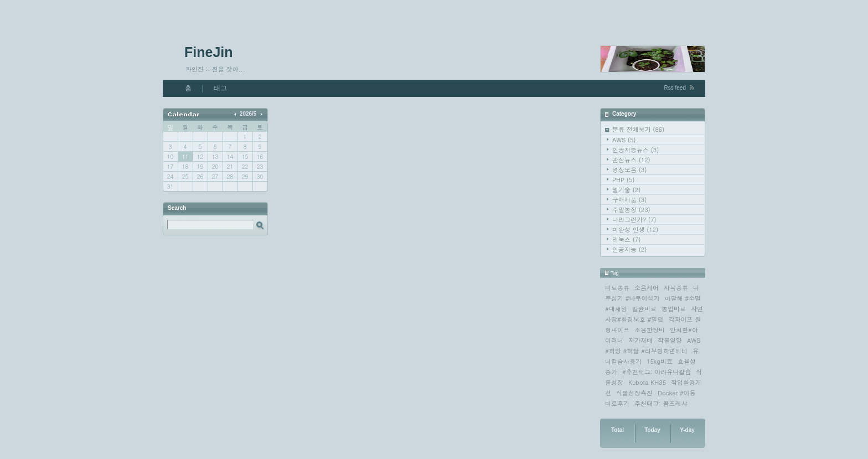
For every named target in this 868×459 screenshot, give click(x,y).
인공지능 (629, 249)
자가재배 (640, 340)
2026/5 (248, 114)
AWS (624, 140)
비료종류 (617, 288)
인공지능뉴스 (635, 150)
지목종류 (676, 288)
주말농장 (631, 210)
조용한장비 (650, 330)
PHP (623, 180)
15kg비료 (660, 361)
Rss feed (675, 88)
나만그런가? (634, 220)
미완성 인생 (635, 229)
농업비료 (674, 309)
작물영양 (670, 340)
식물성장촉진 (634, 393)
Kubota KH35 (647, 382)
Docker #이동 (677, 393)
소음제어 (647, 288)
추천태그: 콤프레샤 (661, 403)
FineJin (209, 52)
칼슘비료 (644, 309)
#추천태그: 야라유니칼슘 (657, 372)
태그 (220, 88)
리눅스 (626, 239)
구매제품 (629, 200)
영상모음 (629, 170)
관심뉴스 (631, 160)
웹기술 (626, 190)
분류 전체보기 (638, 129)
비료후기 (617, 403)
